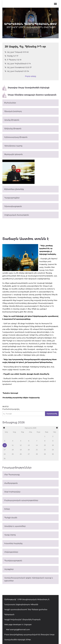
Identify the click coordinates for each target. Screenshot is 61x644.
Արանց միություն (12, 120)
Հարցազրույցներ (12, 198)
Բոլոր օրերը (30, 76)
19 (21, 450)
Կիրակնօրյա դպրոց (13, 146)
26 (21, 454)
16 (53, 445)
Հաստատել (52, 414)
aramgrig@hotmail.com (20, 630)
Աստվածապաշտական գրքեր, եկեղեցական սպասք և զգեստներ (29, 579)
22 (45, 450)
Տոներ (7, 509)
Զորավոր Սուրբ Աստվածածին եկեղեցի (26, 88)
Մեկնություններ (11, 552)
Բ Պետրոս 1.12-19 (13, 60)
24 (5, 454)
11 (13, 445)
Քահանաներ (10, 103)
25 (13, 454)
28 (37, 454)
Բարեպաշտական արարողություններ (21, 500)
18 (13, 450)
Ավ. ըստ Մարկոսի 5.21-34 (17, 71)
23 (53, 450)
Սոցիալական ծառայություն (17, 215)
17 (5, 450)
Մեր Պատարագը (12, 475)
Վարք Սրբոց (10, 535)
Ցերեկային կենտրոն (13, 154)
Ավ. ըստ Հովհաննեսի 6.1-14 (18, 64)
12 (21, 445)
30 (53, 454)
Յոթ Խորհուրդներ (12, 492)
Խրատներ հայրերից (13, 543)
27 (29, 454)
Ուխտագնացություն (13, 206)
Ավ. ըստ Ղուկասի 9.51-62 (17, 52)
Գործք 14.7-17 (11, 56)
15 (45, 445)
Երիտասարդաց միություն (16, 137)
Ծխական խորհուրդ (13, 111)
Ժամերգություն (11, 483)
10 (5, 445)
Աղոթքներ (9, 569)
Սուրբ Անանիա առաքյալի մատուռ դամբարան (29, 95)
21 (37, 450)
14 (37, 445)
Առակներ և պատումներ (15, 526)
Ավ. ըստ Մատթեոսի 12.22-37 (18, 67)
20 (29, 450)
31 (5, 459)
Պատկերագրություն (13, 561)
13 (29, 445)
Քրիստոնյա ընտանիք (14, 189)
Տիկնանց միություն (13, 129)
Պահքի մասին (11, 518)
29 (45, 454)
